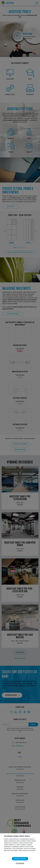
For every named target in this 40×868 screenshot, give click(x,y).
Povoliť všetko (20, 859)
